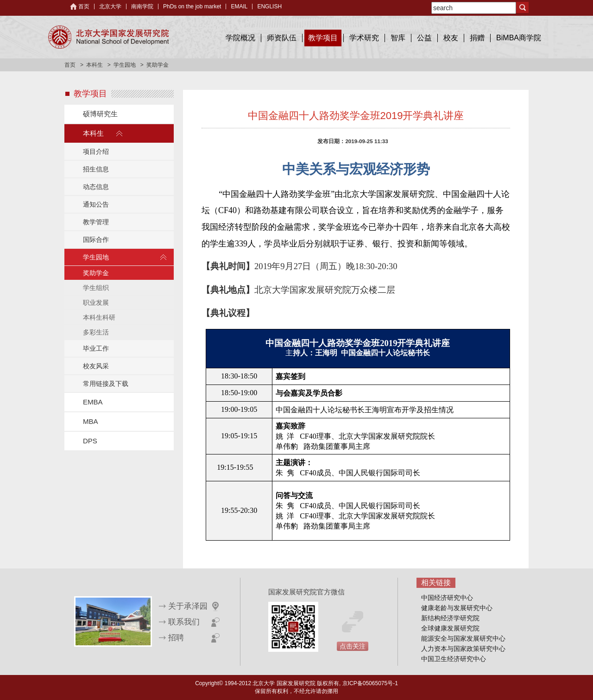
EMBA (93, 402)
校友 (451, 38)
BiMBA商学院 (519, 38)
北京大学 (110, 6)
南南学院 (142, 6)
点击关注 (353, 646)
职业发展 (96, 303)
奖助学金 (96, 273)
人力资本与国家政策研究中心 (463, 649)
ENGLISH (269, 6)
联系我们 (184, 622)
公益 (424, 38)
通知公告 (96, 204)
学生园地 (125, 65)
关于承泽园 (188, 606)
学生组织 (96, 288)
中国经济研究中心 (447, 598)
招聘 (176, 638)
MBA (91, 421)
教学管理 (96, 222)
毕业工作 (96, 348)
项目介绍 (96, 151)
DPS (90, 441)
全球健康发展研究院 (450, 628)
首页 (84, 6)
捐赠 (477, 38)
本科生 (95, 65)
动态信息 (96, 187)
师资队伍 (282, 38)
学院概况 (240, 38)
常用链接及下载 (106, 384)
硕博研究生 (100, 114)
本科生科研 (99, 317)
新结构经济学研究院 (450, 618)
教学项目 (323, 38)
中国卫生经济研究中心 (454, 659)
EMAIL (239, 6)
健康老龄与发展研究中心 (457, 608)
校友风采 (96, 366)
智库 (398, 38)
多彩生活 (96, 332)
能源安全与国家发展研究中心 (463, 638)
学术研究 (364, 38)
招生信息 (96, 169)
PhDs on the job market (192, 6)
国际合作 (96, 240)
